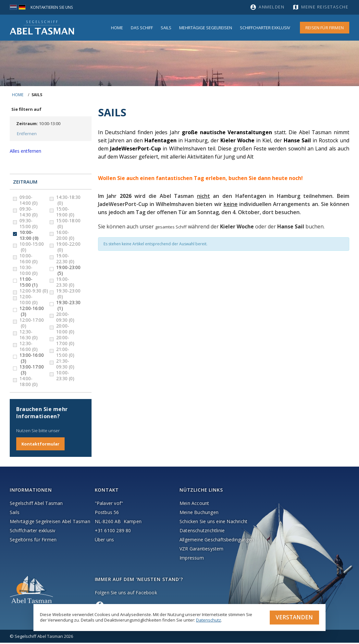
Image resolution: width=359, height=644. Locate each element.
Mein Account (194, 504)
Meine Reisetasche (326, 7)
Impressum (192, 559)
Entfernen (26, 134)
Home (117, 28)
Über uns (105, 541)
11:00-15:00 (29, 283)
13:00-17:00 (32, 371)
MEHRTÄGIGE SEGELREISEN (206, 28)
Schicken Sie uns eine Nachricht (213, 523)
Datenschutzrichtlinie (202, 532)
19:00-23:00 (68, 271)
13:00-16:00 (32, 359)
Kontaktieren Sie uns (53, 7)
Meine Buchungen (199, 514)
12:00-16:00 (32, 312)
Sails (166, 28)
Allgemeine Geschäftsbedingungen (217, 541)
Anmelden (272, 7)
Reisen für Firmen (325, 28)
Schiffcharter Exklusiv (265, 28)
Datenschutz (209, 619)
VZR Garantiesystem (202, 550)
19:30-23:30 (68, 306)
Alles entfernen (25, 152)
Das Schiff (142, 28)
